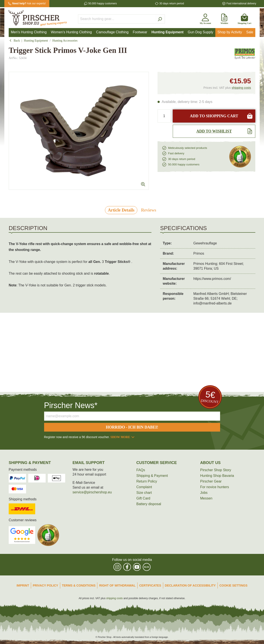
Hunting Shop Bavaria (217, 476)
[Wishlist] (224, 18)
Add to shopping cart (221, 116)
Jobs (204, 493)
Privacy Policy (46, 585)
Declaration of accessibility (190, 585)
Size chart (144, 493)
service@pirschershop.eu (92, 492)
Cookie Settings (233, 585)
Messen (206, 498)
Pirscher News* (71, 405)
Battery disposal (149, 504)
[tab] (121, 210)
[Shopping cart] (244, 18)
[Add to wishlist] (214, 131)
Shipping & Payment (152, 476)
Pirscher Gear (211, 481)
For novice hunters (215, 487)
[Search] (160, 19)
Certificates (150, 585)
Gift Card (143, 498)
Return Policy (147, 481)
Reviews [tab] (149, 210)
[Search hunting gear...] (116, 19)
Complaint (144, 487)
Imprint (23, 585)
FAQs (141, 470)
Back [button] (15, 41)
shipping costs (241, 88)
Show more (123, 437)
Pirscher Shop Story (216, 470)
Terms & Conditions (79, 585)
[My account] (205, 18)
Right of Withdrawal (117, 585)
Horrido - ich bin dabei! (132, 427)
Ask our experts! (29, 3)
